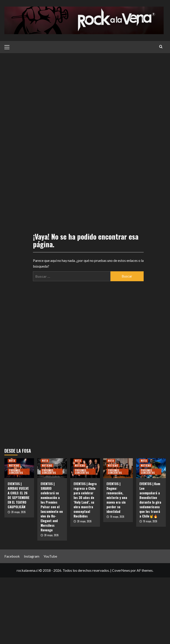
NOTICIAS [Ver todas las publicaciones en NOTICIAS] (14, 465)
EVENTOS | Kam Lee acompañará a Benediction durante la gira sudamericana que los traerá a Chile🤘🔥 (150, 500)
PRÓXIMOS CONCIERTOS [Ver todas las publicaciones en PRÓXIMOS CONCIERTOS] (16, 472)
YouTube (50, 556)
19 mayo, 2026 (117, 517)
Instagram (32, 556)
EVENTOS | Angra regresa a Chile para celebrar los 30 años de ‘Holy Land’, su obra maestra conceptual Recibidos (85, 500)
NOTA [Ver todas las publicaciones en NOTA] (12, 461)
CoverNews (121, 570)
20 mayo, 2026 (18, 512)
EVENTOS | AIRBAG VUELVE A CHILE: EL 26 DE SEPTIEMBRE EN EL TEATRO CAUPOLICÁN (19, 495)
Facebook (12, 556)
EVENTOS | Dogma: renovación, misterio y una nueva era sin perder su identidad (117, 497)
